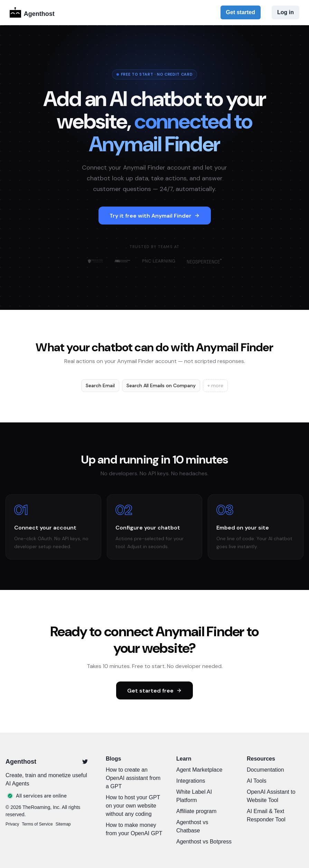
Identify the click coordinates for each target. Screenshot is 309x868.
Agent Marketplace (199, 770)
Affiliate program (196, 811)
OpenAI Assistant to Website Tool (271, 796)
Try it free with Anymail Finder (155, 216)
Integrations (191, 781)
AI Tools (257, 781)
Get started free (154, 691)
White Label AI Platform (194, 796)
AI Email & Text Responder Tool (266, 815)
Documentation (265, 770)
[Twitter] (85, 762)
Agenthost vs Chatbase (192, 826)
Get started (241, 12)
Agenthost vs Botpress (204, 842)
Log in (285, 12)
